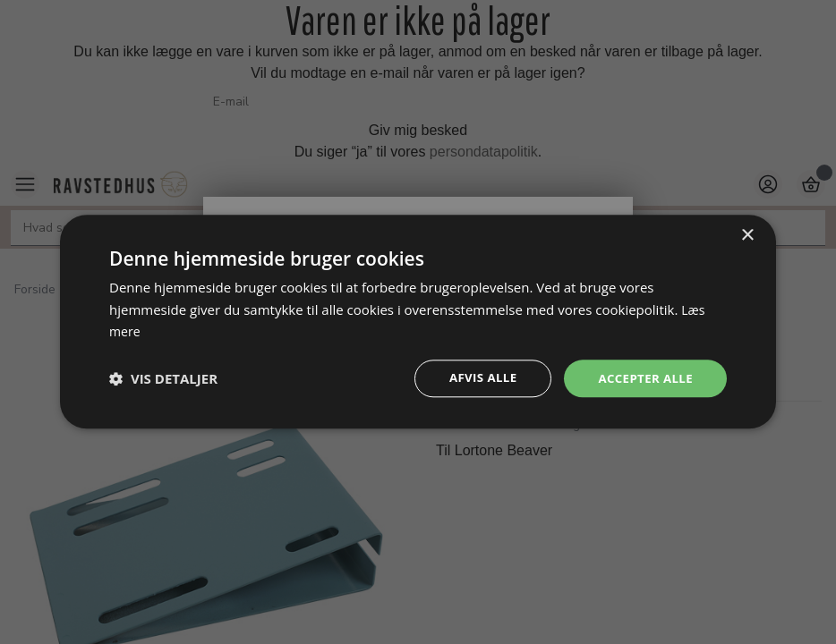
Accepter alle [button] (643, 379)
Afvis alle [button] (476, 379)
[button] (163, 379)
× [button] (747, 234)
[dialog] (418, 322)
